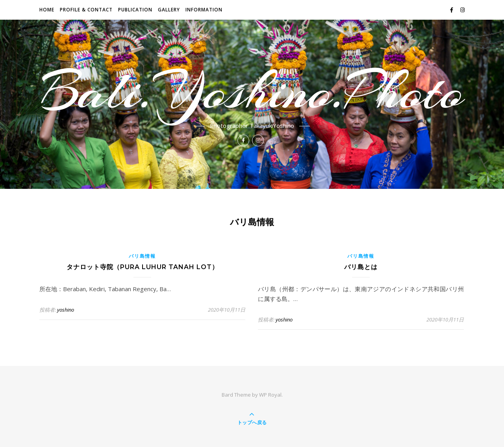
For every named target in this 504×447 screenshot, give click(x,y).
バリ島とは (361, 267)
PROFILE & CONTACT (86, 10)
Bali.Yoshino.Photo (252, 91)
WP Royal (270, 395)
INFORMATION (204, 10)
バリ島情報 (142, 256)
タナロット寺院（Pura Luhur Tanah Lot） (143, 267)
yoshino (66, 310)
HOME (47, 10)
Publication (135, 10)
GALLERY (169, 10)
